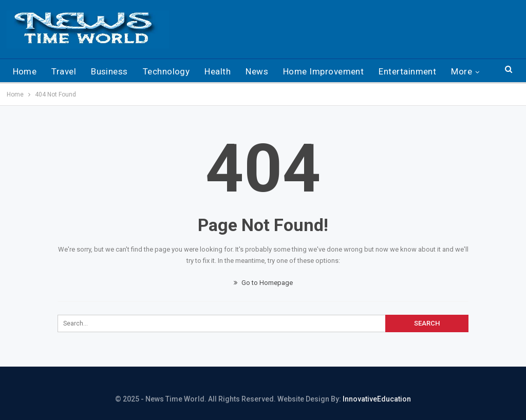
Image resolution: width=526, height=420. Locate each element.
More (462, 71)
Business (109, 71)
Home (25, 71)
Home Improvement (323, 71)
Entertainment (407, 71)
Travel (64, 71)
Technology (166, 71)
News (257, 71)
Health (218, 71)
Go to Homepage (263, 283)
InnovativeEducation (377, 399)
